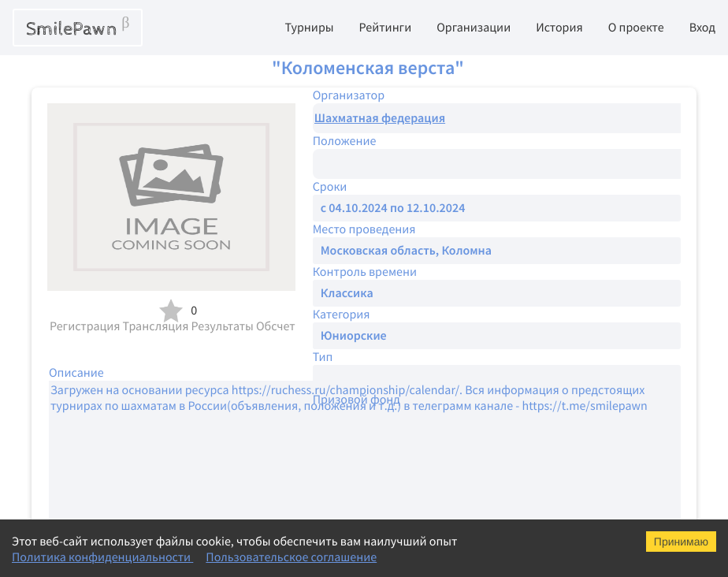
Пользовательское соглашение (291, 557)
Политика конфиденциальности (102, 557)
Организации (474, 28)
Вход (702, 28)
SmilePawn (78, 28)
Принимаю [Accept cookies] (681, 542)
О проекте (636, 28)
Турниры (309, 28)
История (559, 28)
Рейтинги (386, 28)
